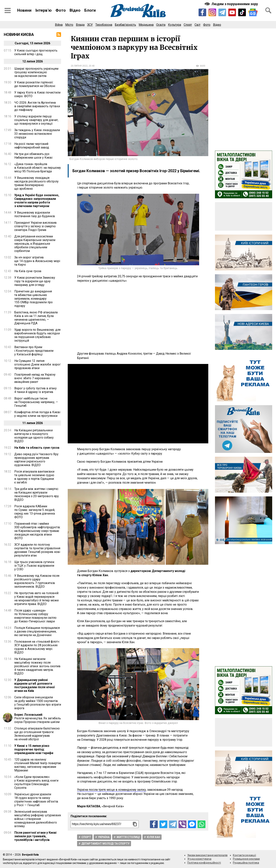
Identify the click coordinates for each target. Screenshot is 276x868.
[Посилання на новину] (105, 824)
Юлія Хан (153, 837)
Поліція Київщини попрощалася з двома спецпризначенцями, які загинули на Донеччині (37, 631)
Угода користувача (199, 859)
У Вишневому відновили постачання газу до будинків (35, 214)
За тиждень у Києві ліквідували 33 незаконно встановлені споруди (37, 134)
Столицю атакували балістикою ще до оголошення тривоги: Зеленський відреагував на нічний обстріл (37, 734)
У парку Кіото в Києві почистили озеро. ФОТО (37, 94)
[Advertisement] (138, 317)
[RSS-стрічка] (59, 35)
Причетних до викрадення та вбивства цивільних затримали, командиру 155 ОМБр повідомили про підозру (33, 299)
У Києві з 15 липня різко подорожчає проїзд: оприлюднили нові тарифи (34, 749)
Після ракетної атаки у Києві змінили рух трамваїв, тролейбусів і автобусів (35, 836)
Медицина (146, 25)
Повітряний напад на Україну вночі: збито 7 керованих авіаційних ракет (35, 378)
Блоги (90, 10)
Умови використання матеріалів (207, 855)
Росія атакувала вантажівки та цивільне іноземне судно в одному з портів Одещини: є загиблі (34, 477)
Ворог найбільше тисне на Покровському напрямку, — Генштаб (36, 402)
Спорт (188, 25)
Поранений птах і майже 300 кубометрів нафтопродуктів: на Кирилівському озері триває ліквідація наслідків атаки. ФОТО (37, 531)
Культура (175, 25)
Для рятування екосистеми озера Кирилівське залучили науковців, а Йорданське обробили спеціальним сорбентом (35, 244)
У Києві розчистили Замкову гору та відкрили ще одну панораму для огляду (35, 281)
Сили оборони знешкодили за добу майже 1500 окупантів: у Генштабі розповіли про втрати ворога (38, 703)
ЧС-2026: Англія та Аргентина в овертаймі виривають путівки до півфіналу (37, 106)
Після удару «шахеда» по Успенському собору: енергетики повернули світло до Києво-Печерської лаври (35, 616)
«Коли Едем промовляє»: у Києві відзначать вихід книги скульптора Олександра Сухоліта (36, 782)
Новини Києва (19, 35)
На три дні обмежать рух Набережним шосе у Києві (33, 156)
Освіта (161, 25)
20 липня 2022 (79, 66)
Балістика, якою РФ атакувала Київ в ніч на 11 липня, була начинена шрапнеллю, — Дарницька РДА (36, 318)
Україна (104, 837)
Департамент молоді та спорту (105, 844)
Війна (59, 25)
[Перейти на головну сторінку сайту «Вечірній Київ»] (138, 10)
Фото (61, 10)
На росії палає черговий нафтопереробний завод (32, 146)
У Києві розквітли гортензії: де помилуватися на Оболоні (35, 84)
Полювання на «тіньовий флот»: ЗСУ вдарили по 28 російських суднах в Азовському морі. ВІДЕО (37, 647)
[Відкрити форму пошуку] (268, 10)
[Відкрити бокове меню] (8, 10)
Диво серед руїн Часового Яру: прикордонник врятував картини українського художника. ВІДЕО (37, 460)
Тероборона (104, 25)
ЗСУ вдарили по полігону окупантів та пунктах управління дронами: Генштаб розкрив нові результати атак (37, 550)
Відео (75, 10)
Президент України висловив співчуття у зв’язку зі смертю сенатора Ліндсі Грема (35, 226)
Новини (24, 10)
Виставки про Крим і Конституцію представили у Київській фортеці (34, 351)
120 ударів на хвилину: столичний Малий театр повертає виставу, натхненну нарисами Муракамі (38, 765)
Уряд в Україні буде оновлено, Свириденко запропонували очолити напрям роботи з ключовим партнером (37, 201)
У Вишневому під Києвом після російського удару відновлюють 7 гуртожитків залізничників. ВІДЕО (37, 581)
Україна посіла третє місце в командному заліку (111, 790)
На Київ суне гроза (28, 271)
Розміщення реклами (246, 859)
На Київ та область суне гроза (37, 448)
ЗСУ (90, 25)
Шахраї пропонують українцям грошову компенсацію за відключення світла (36, 72)
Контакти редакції (244, 855)
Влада (80, 25)
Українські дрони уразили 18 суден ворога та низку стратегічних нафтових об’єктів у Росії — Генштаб (36, 800)
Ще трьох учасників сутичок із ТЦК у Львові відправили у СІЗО (34, 566)
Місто (69, 25)
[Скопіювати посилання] (135, 824)
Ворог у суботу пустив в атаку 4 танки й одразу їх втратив (35, 390)
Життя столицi (128, 837)
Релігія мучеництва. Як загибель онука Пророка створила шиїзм (38, 718)
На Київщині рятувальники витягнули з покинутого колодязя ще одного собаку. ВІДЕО (34, 436)
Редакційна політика (246, 863)
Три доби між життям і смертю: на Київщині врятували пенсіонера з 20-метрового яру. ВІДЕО (37, 494)
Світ (198, 25)
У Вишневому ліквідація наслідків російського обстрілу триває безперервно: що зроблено (36, 183)
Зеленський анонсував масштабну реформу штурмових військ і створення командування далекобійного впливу (38, 819)
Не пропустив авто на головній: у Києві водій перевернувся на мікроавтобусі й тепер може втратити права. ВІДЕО (37, 599)
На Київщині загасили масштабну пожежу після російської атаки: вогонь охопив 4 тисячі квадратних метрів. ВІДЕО (37, 666)
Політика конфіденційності (204, 863)
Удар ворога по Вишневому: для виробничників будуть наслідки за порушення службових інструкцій (37, 335)
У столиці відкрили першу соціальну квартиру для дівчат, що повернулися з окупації (36, 120)
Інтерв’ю (43, 10)
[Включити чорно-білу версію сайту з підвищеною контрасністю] (232, 4)
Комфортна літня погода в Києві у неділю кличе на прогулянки (37, 414)
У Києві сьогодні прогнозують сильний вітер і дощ (36, 52)
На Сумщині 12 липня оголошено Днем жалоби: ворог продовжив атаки (37, 364)
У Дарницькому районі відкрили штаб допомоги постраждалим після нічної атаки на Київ (35, 685)
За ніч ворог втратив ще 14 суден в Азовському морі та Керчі (37, 261)
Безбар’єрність (125, 25)
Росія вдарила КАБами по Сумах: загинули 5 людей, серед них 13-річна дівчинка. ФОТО (35, 512)
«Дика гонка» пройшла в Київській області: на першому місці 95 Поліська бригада (38, 168)
